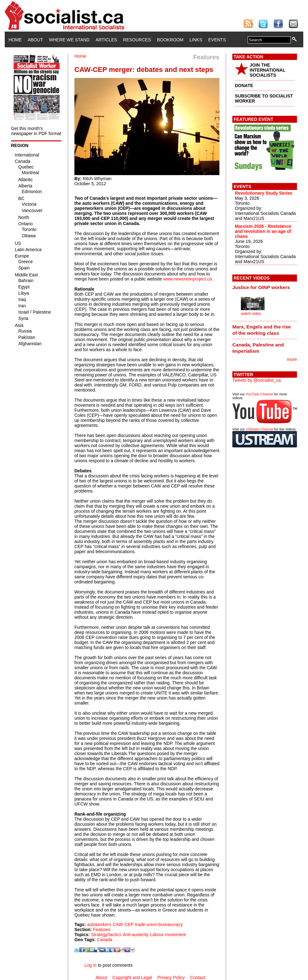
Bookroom (170, 40)
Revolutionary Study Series (264, 193)
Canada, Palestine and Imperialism (258, 348)
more (292, 359)
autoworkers (99, 924)
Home (15, 40)
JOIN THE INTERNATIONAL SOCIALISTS (267, 70)
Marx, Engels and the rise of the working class (262, 330)
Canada (105, 940)
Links (196, 40)
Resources (137, 40)
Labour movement (168, 935)
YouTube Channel (259, 394)
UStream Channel (260, 429)
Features (102, 930)
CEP (129, 924)
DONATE (244, 86)
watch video (251, 314)
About (35, 40)
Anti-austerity (136, 935)
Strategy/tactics (106, 935)
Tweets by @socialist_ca (257, 380)
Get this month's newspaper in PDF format (36, 131)
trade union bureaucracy (159, 924)
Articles (106, 40)
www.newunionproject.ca (188, 279)
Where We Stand (69, 40)
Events (217, 40)
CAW (118, 924)
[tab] (265, 287)
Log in (90, 965)
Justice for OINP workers (261, 287)
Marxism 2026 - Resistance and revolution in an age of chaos (263, 231)
